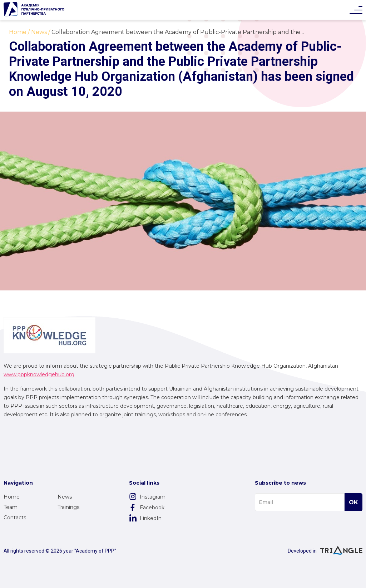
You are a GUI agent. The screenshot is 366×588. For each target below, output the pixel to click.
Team (11, 507)
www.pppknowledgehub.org (39, 374)
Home (12, 497)
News (65, 497)
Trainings (68, 507)
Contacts (15, 518)
